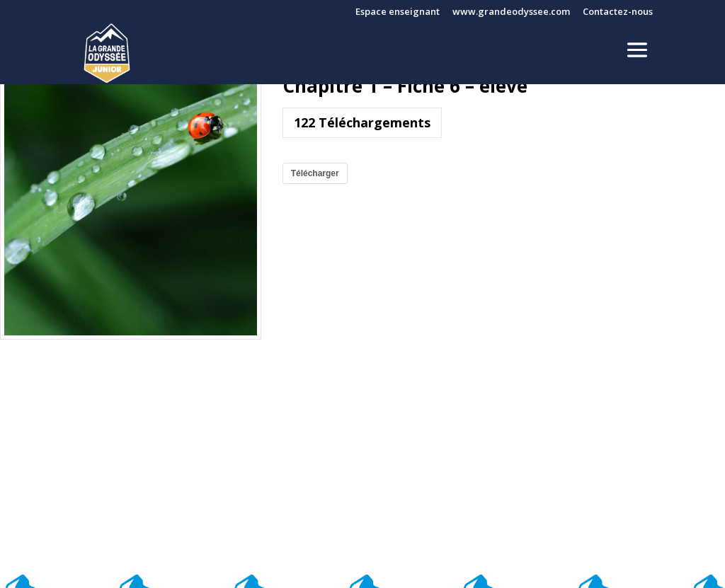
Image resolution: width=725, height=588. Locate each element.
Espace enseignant (398, 12)
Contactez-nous (618, 12)
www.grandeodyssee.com (511, 12)
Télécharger (315, 173)
